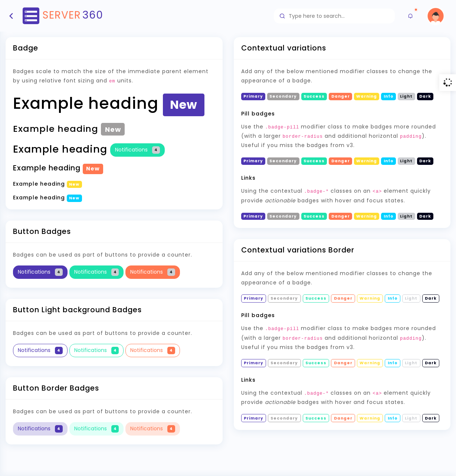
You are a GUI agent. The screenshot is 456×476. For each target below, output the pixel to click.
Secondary (283, 216)
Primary (253, 216)
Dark (425, 216)
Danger (341, 216)
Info (389, 216)
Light (406, 216)
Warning (367, 216)
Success (314, 216)
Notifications (137, 150)
